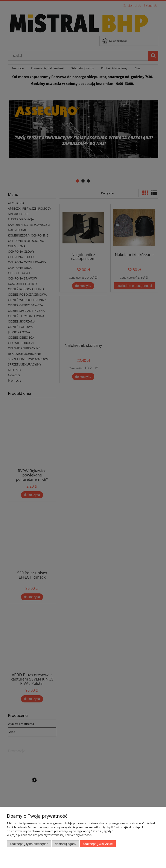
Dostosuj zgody (65, 844)
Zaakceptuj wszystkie (98, 844)
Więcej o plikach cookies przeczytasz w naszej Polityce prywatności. (49, 835)
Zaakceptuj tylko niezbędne (29, 844)
